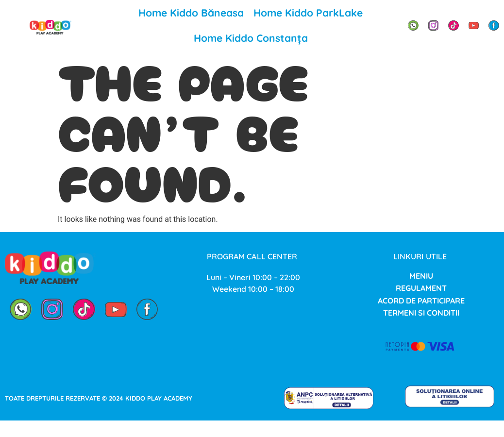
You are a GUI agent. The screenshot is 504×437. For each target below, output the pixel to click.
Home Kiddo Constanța (251, 38)
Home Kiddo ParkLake (308, 13)
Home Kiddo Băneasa (191, 13)
